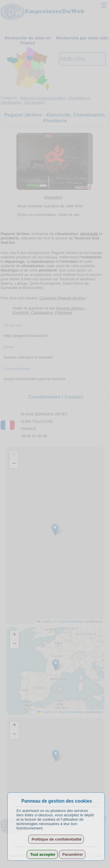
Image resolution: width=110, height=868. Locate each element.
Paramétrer (72, 854)
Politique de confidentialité (56, 839)
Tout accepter (42, 854)
